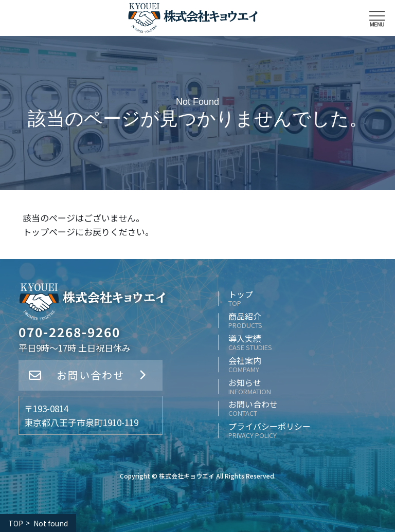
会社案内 (245, 365)
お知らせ (250, 387)
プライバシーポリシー (270, 430)
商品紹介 (245, 320)
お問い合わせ (91, 375)
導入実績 (250, 343)
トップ (241, 298)
